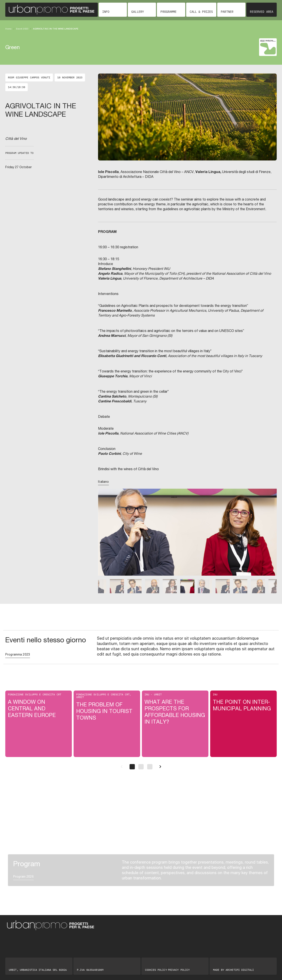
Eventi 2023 (22, 29)
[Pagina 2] (141, 767)
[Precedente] (122, 767)
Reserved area (262, 12)
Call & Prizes (201, 12)
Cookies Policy (156, 970)
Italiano (103, 482)
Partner (227, 12)
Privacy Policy (179, 970)
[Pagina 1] (132, 767)
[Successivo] (160, 767)
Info (106, 12)
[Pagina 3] (150, 767)
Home (8, 29)
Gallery (138, 12)
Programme (168, 12)
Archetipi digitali (240, 970)
